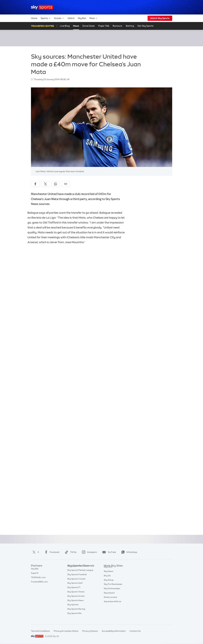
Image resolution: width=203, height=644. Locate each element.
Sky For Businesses (113, 587)
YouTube (109, 552)
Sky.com (108, 570)
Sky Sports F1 (74, 592)
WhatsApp (129, 552)
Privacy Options (90, 631)
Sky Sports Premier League (80, 575)
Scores (59, 18)
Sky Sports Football (77, 579)
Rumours (117, 26)
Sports (46, 18)
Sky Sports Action (76, 600)
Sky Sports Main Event (78, 570)
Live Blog (65, 26)
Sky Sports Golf (75, 587)
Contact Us (135, 631)
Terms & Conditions (40, 631)
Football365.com (39, 583)
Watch (71, 18)
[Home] (42, 7)
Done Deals (89, 26)
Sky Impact (109, 596)
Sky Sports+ (73, 609)
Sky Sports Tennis (76, 596)
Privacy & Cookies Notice (66, 631)
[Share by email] (66, 184)
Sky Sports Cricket (76, 583)
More (94, 18)
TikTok (70, 552)
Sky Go (107, 579)
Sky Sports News (75, 605)
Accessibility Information (114, 631)
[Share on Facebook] (35, 184)
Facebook (51, 552)
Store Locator (110, 600)
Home (34, 18)
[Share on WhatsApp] (56, 184)
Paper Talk (104, 26)
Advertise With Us (112, 605)
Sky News (108, 575)
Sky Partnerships (112, 592)
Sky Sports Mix (74, 618)
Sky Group (109, 583)
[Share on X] (45, 184)
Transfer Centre (43, 26)
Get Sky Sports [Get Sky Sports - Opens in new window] (145, 26)
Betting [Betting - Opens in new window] (130, 26)
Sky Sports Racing (76, 613)
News (76, 26)
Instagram (89, 552)
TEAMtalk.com (38, 579)
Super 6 (35, 575)
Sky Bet (82, 18)
